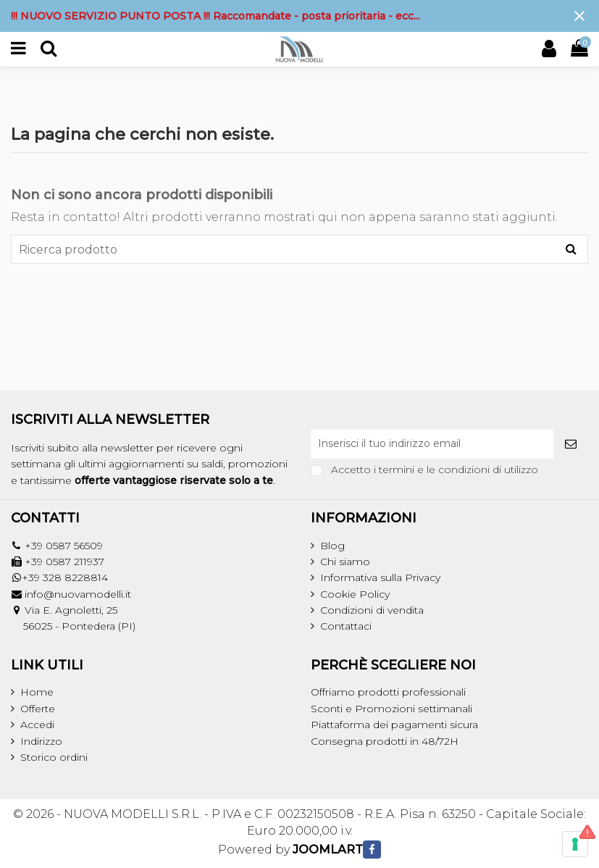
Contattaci (346, 626)
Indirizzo (41, 741)
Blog (332, 546)
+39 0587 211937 (64, 562)
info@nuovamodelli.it (78, 594)
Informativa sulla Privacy (380, 577)
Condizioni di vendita (372, 610)
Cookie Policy (355, 594)
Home (37, 692)
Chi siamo (345, 562)
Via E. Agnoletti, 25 (71, 610)
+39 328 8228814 (65, 577)
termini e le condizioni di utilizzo (458, 470)
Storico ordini (54, 757)
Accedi (37, 725)
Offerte (38, 709)
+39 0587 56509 (64, 546)
